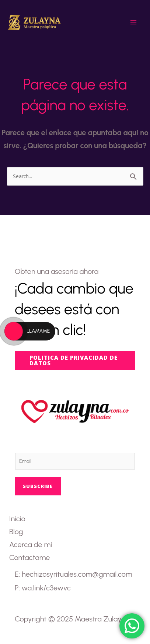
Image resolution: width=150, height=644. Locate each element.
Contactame (30, 557)
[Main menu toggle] (133, 22)
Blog (16, 532)
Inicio (17, 519)
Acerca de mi (31, 545)
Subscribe (38, 486)
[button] (75, 360)
